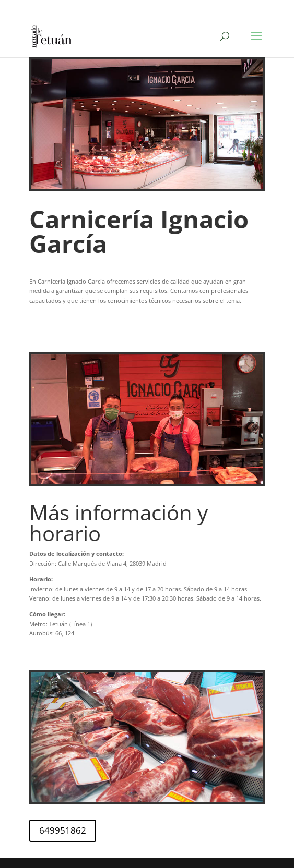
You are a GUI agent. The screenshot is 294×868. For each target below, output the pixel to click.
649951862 (63, 830)
